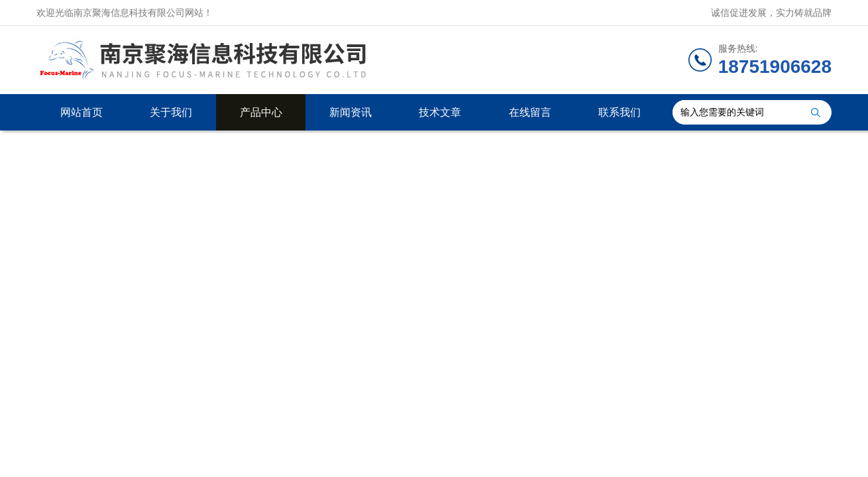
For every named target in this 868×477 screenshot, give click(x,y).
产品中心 (261, 112)
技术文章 (440, 112)
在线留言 (530, 112)
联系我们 (620, 112)
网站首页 (81, 112)
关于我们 (171, 112)
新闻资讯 (351, 112)
